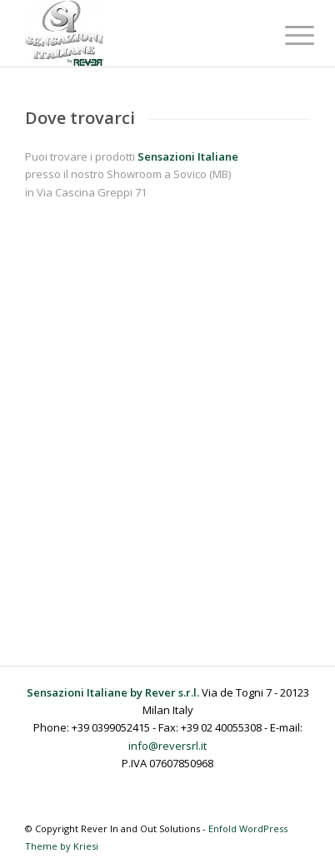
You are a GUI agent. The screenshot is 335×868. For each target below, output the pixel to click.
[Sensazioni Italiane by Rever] (139, 33)
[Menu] (287, 35)
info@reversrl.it (167, 746)
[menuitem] (287, 35)
